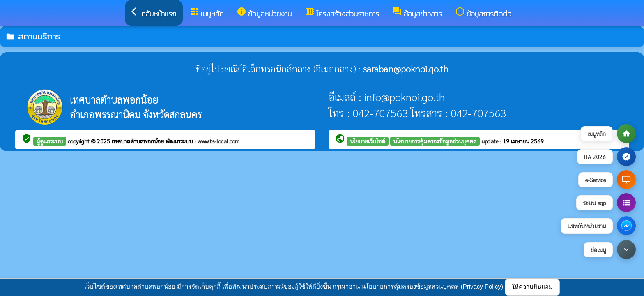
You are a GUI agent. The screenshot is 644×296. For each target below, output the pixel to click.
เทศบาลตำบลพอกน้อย (139, 141)
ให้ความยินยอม (532, 287)
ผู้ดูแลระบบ (50, 141)
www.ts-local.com (218, 141)
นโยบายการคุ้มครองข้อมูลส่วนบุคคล (435, 141)
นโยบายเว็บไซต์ (368, 141)
